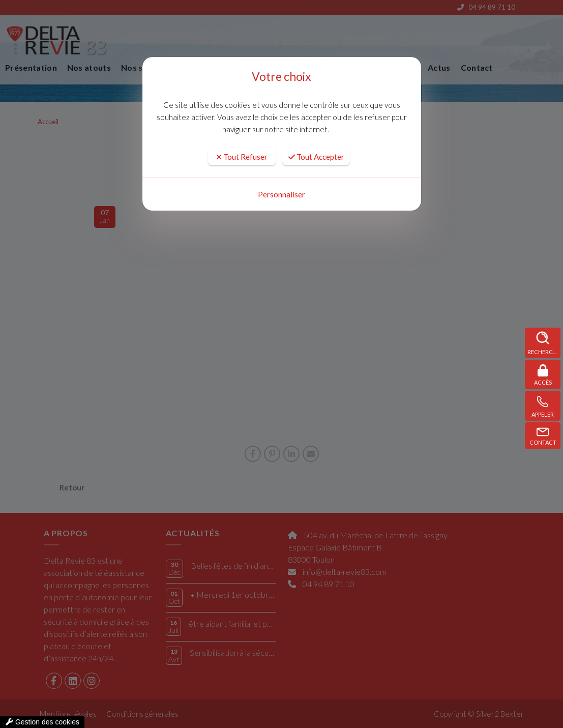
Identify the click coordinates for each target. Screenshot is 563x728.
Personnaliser (281, 194)
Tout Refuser (242, 157)
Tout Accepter (316, 157)
